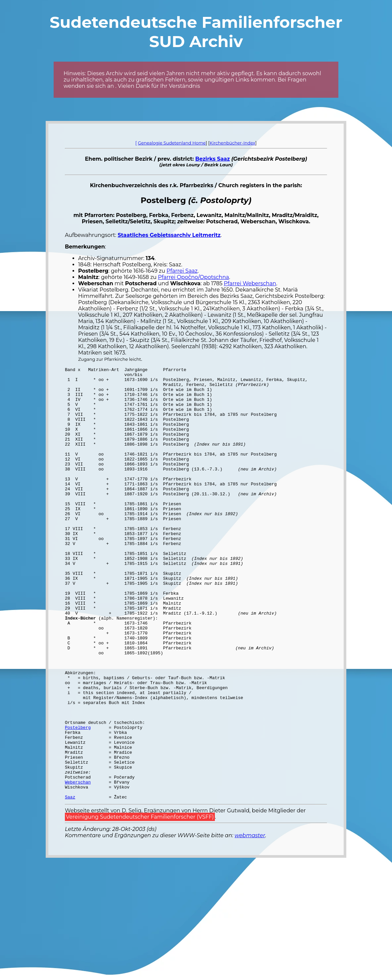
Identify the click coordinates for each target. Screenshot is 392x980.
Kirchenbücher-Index (232, 143)
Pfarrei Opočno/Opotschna (194, 277)
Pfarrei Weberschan (250, 283)
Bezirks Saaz (213, 159)
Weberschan (78, 865)
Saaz (70, 883)
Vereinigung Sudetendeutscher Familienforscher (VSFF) (140, 903)
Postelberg (78, 800)
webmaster (250, 922)
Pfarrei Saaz (182, 271)
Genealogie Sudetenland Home (172, 143)
